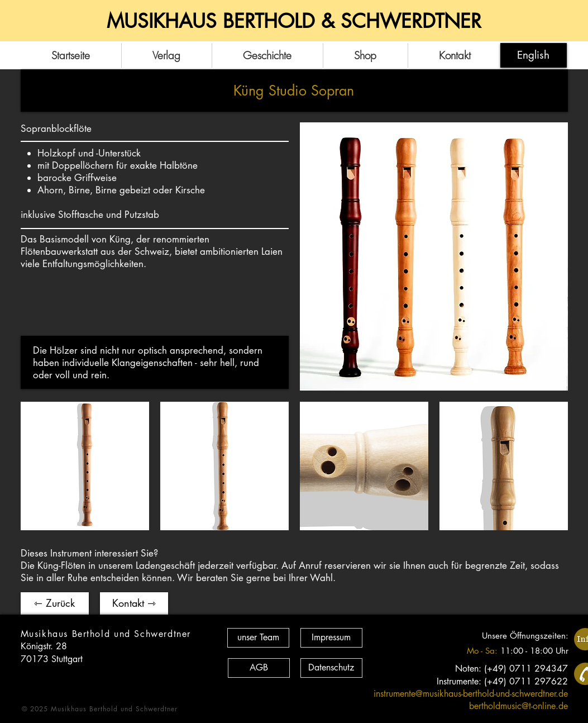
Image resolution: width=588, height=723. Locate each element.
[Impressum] (331, 638)
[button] (85, 466)
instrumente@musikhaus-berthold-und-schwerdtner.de (471, 694)
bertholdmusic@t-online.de (518, 706)
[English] (534, 55)
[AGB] (259, 668)
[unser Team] (258, 638)
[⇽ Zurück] (55, 603)
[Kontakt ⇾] (134, 603)
